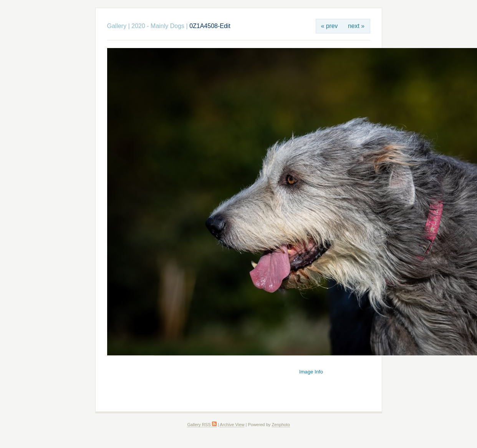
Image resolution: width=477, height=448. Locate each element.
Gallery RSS (202, 425)
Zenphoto (281, 425)
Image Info (311, 372)
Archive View (232, 425)
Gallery (117, 26)
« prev (330, 26)
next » (356, 26)
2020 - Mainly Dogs (158, 26)
